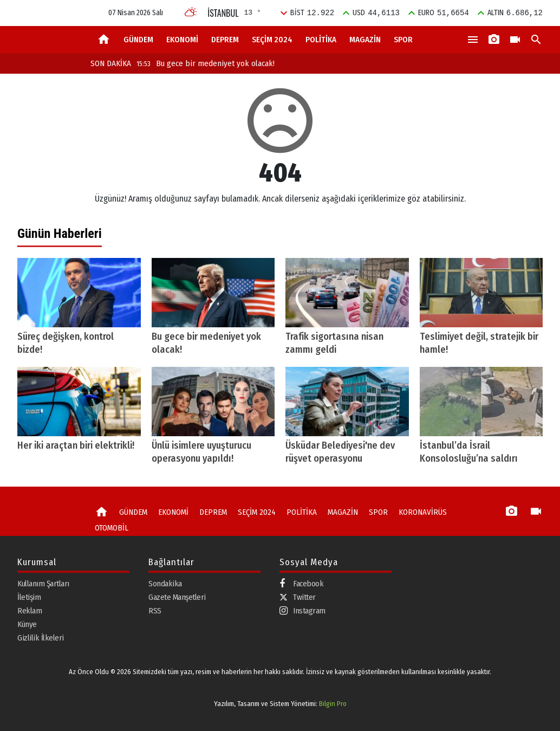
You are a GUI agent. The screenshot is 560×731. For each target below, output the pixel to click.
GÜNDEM (138, 40)
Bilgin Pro (333, 704)
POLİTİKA (321, 40)
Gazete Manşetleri (177, 597)
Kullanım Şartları (43, 584)
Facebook (301, 584)
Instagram (302, 611)
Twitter (298, 597)
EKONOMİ (182, 40)
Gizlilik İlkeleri (41, 638)
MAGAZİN (365, 40)
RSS (155, 611)
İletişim (29, 597)
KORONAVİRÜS (423, 512)
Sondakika (165, 584)
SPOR (403, 40)
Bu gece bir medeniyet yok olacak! (206, 63)
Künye (27, 624)
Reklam (30, 611)
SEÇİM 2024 (272, 40)
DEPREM (225, 40)
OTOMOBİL (112, 528)
